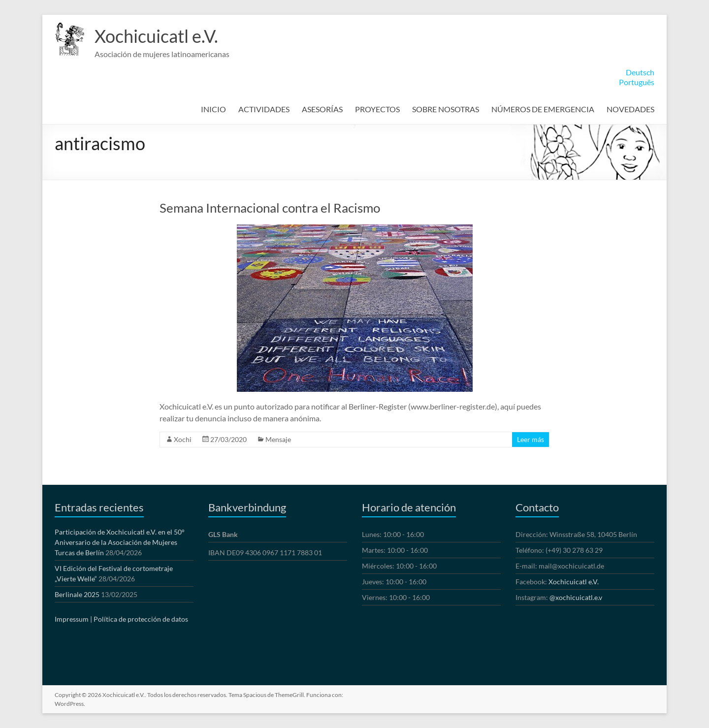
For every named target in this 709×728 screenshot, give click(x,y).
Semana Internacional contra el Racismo (270, 208)
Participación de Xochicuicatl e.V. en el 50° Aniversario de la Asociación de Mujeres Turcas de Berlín (120, 542)
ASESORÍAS (322, 109)
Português (637, 82)
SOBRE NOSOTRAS (446, 109)
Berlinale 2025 (77, 594)
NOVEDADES (630, 109)
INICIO (213, 109)
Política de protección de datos (141, 619)
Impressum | (73, 619)
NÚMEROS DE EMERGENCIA (543, 109)
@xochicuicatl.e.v (576, 597)
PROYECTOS (377, 109)
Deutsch (640, 72)
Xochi (183, 439)
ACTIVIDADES (264, 109)
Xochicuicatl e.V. (156, 36)
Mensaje (278, 439)
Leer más (531, 439)
